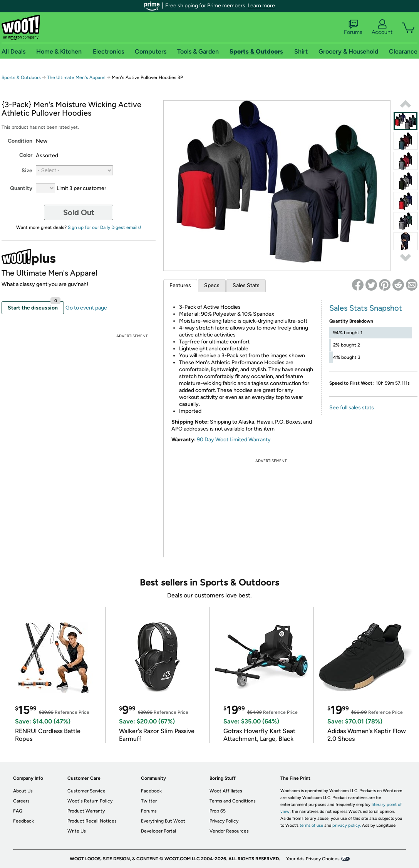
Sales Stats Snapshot (366, 308)
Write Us (77, 831)
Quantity (21, 188)
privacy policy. (347, 825)
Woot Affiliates (226, 791)
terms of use (311, 825)
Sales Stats (246, 285)
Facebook (151, 791)
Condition (20, 141)
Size (27, 171)
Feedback (23, 821)
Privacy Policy (224, 821)
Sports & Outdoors (21, 77)
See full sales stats (352, 408)
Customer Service (86, 791)
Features (180, 285)
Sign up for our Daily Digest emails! (105, 227)
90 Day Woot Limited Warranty (234, 440)
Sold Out (79, 212)
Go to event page (86, 308)
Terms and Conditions (233, 801)
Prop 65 (218, 811)
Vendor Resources (229, 831)
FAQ (18, 811)
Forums (353, 27)
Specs (212, 285)
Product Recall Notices (92, 821)
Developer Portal (158, 831)
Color (26, 155)
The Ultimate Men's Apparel (76, 77)
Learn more (261, 6)
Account (382, 27)
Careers (21, 801)
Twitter (149, 801)
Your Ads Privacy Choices (313, 859)
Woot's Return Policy (90, 801)
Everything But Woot (163, 821)
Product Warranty (86, 811)
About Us (23, 791)
